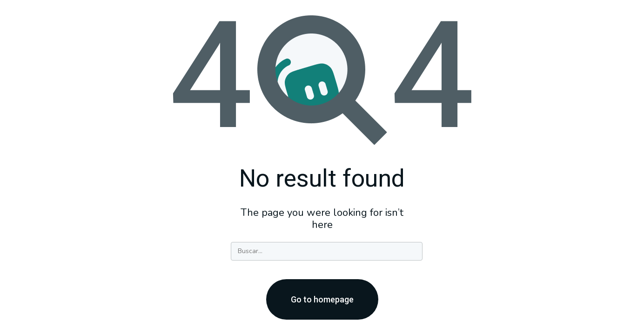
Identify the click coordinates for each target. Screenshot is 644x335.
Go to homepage (322, 299)
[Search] (327, 251)
